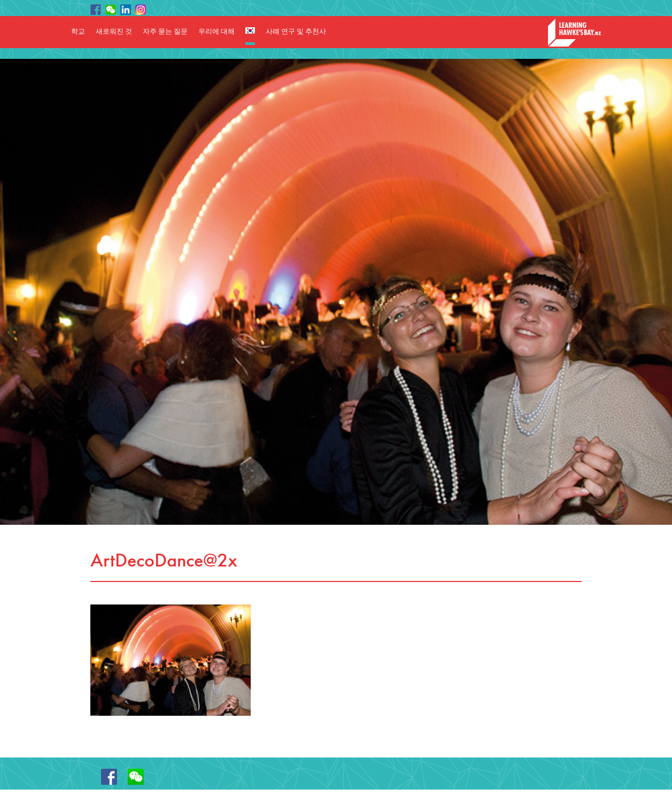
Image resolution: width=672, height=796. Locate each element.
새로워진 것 (114, 32)
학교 (78, 32)
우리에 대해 (217, 32)
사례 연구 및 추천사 (296, 32)
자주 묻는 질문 (165, 32)
